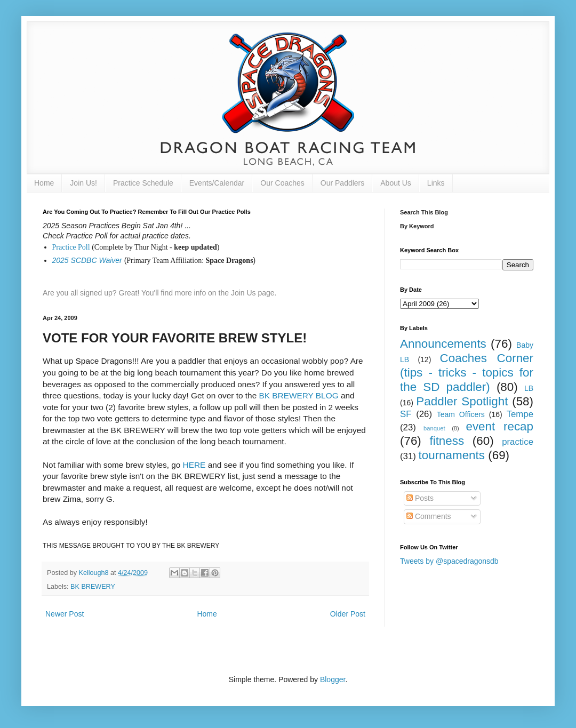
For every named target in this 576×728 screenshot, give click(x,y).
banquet (434, 428)
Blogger (333, 679)
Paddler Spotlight (462, 401)
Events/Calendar (217, 183)
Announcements (443, 344)
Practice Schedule (143, 183)
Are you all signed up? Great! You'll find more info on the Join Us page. (160, 293)
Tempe (520, 414)
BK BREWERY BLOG (299, 395)
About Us (396, 183)
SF (406, 414)
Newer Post (65, 614)
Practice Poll (71, 247)
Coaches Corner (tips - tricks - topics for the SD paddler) (467, 373)
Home (44, 183)
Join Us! (83, 183)
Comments (429, 516)
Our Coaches (282, 183)
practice (518, 442)
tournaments (452, 455)
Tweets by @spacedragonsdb (449, 561)
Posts (420, 498)
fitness (447, 441)
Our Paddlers (342, 183)
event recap (499, 426)
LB (529, 388)
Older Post (348, 614)
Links (436, 183)
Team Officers (461, 414)
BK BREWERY (93, 587)
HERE (194, 465)
